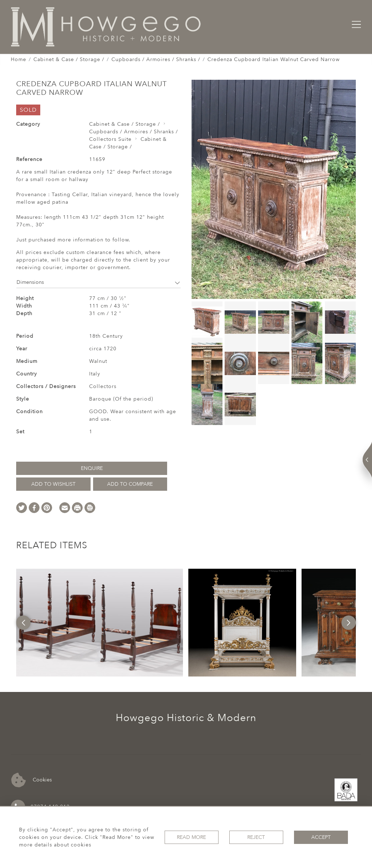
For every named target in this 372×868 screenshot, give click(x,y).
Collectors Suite (110, 139)
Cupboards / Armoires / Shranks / (156, 59)
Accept (321, 837)
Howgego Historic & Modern (186, 718)
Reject (256, 837)
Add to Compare (130, 484)
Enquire (92, 468)
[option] (100, 623)
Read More (191, 837)
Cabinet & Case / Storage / (69, 59)
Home (19, 59)
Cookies (31, 780)
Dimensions (98, 282)
